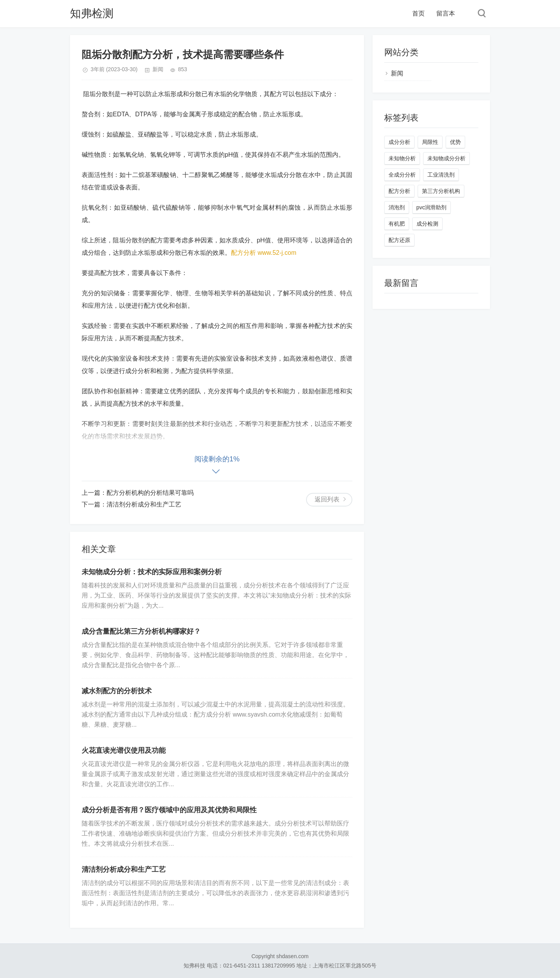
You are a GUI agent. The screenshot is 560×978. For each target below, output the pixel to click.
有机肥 (397, 224)
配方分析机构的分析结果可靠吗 (150, 493)
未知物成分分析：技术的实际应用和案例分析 (152, 572)
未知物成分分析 (446, 158)
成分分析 (399, 142)
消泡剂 (397, 207)
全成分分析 (402, 175)
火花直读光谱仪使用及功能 (124, 750)
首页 (418, 13)
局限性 (430, 142)
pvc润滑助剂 (432, 207)
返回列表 (327, 499)
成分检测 (427, 224)
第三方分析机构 (441, 191)
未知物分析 (402, 158)
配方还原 (399, 240)
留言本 (446, 13)
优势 (455, 142)
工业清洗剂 (441, 175)
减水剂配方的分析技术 (117, 691)
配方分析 (399, 191)
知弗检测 (92, 13)
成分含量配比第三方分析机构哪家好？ (141, 631)
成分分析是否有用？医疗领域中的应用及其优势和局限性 (169, 810)
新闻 (158, 69)
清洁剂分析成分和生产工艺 (144, 504)
